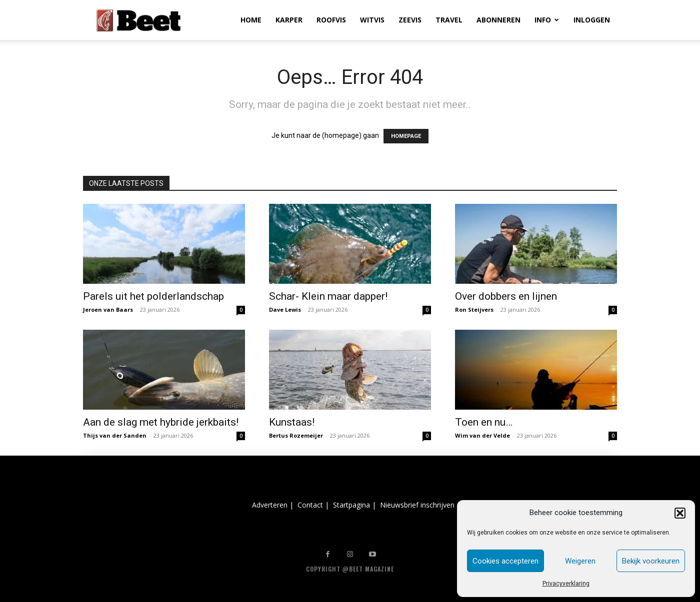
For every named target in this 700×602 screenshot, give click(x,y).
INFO (547, 20)
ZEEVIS (410, 20)
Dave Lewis (285, 309)
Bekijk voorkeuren (651, 561)
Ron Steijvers (474, 309)
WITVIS (372, 20)
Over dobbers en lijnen (506, 296)
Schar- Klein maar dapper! (328, 296)
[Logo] (138, 20)
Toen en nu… (484, 422)
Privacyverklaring (566, 584)
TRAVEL (449, 20)
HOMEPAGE (406, 136)
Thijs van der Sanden (115, 435)
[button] (680, 513)
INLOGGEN (592, 20)
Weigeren (580, 561)
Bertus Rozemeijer (296, 435)
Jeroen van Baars (108, 309)
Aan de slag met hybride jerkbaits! (161, 422)
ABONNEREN (498, 20)
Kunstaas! (292, 422)
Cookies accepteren (505, 561)
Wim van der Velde (482, 435)
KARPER (289, 20)
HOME (251, 20)
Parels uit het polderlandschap (153, 296)
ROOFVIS (331, 20)
